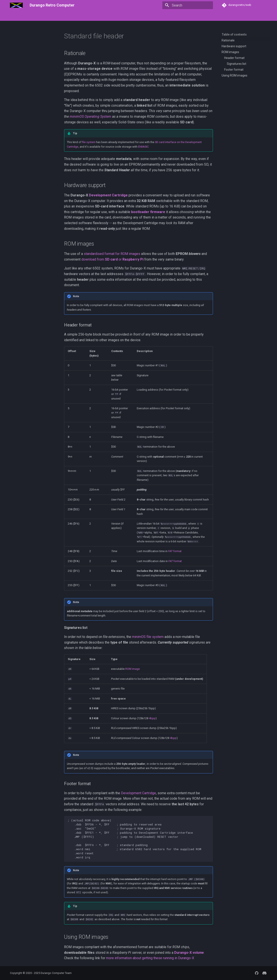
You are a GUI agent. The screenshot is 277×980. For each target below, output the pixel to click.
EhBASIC (143, 147)
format (175, 551)
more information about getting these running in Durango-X (150, 958)
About (28, 16)
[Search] (188, 5)
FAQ (66, 16)
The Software (108, 16)
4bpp (152, 718)
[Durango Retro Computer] (16, 5)
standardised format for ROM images (112, 254)
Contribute (234, 16)
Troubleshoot (132, 16)
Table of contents (234, 34)
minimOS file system (148, 637)
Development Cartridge (108, 195)
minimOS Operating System (90, 117)
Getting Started (48, 16)
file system (89, 142)
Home (14, 16)
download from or (112, 259)
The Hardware (84, 16)
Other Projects (190, 16)
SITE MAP (253, 16)
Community (213, 16)
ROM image (133, 669)
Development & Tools (161, 16)
